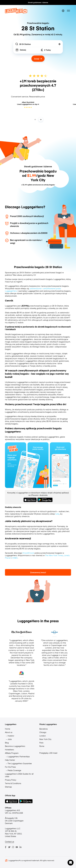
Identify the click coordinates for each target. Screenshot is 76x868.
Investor (11, 736)
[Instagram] (13, 847)
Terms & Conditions (13, 783)
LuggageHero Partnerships (19, 756)
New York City (45, 739)
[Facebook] (6, 847)
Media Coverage (14, 770)
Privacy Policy (11, 780)
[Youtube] (17, 847)
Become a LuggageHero (15, 746)
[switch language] (63, 11)
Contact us (9, 842)
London (43, 736)
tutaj (57, 514)
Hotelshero (9, 750)
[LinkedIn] (20, 847)
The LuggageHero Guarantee (20, 763)
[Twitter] (9, 847)
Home (8, 729)
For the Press (10, 767)
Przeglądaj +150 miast (48, 753)
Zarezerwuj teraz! (38, 572)
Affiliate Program (12, 753)
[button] (71, 863)
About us (9, 732)
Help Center (10, 760)
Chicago (43, 732)
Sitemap (8, 787)
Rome (42, 746)
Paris (41, 743)
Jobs (10, 739)
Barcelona (43, 729)
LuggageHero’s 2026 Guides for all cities (19, 775)
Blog (7, 743)
